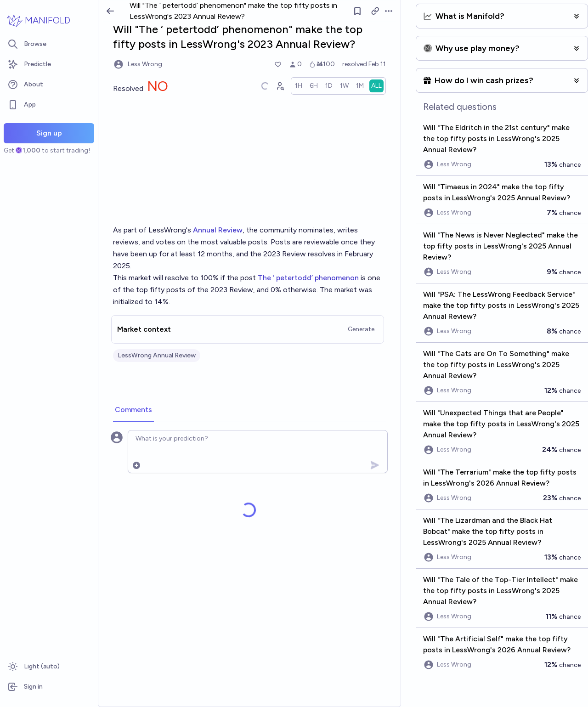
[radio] (299, 86)
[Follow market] (358, 11)
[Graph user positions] (280, 86)
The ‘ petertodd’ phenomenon (308, 278)
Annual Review (218, 230)
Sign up (49, 133)
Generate (361, 329)
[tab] (133, 410)
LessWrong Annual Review (157, 355)
